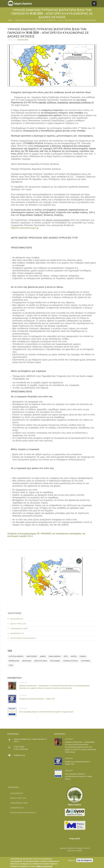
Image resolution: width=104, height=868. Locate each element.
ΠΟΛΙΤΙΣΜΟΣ (57, 661)
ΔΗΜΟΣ (45, 656)
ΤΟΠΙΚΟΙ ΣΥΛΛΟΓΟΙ (72, 661)
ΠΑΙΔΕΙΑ (85, 656)
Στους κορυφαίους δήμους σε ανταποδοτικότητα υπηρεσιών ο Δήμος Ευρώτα (48, 712)
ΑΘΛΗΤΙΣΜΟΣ (34, 656)
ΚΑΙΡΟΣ (75, 656)
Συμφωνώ (71, 861)
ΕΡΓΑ (68, 656)
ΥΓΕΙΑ (13, 665)
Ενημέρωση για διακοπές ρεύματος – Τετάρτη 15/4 (39, 699)
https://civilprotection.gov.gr (25, 228)
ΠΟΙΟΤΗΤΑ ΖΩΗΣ (42, 661)
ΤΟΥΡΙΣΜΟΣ (87, 661)
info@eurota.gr (19, 755)
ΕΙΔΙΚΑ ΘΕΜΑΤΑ (57, 656)
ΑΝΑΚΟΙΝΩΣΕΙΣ (23, 40)
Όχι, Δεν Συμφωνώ (85, 861)
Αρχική (10, 20)
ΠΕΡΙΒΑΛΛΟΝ (16, 661)
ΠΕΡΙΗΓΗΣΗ (28, 661)
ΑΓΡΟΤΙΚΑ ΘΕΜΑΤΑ (18, 656)
